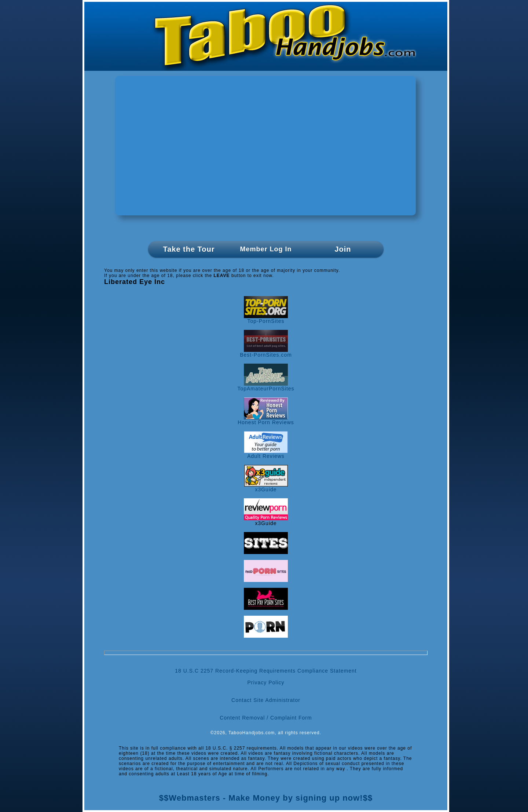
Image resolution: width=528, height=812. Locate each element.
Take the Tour (189, 249)
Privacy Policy (266, 682)
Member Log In (266, 249)
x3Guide (266, 487)
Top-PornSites (266, 319)
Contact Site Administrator (266, 700)
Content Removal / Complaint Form (266, 718)
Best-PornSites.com (266, 352)
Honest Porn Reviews (266, 420)
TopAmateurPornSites (266, 386)
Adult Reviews (266, 454)
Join (343, 249)
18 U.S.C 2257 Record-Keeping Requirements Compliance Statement (266, 671)
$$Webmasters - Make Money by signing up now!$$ (266, 798)
